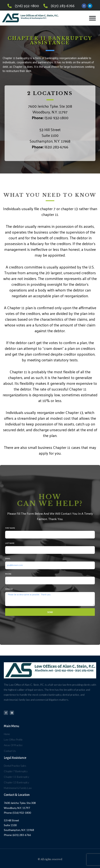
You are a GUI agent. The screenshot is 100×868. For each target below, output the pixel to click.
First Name (10, 528)
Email (8, 558)
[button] (92, 18)
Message (9, 589)
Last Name (10, 543)
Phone (8, 574)
